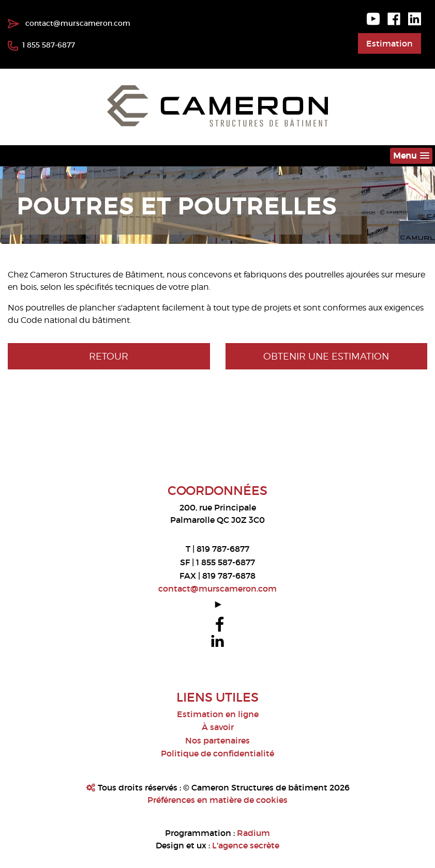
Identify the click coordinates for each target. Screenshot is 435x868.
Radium (253, 833)
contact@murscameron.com (69, 23)
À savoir (218, 727)
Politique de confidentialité (218, 753)
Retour (109, 356)
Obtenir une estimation (326, 356)
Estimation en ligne (218, 714)
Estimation (389, 43)
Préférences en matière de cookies (218, 800)
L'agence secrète (246, 845)
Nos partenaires (218, 740)
